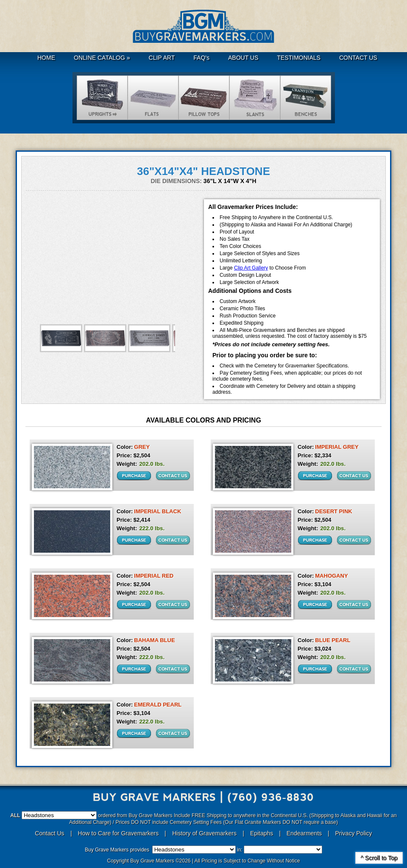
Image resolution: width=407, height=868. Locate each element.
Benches (306, 98)
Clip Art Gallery (251, 268)
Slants (255, 98)
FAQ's (201, 58)
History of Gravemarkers (204, 833)
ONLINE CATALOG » (102, 58)
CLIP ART (162, 58)
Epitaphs (262, 833)
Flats (153, 98)
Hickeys (204, 98)
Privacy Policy (353, 833)
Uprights (102, 98)
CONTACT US (358, 58)
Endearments (304, 833)
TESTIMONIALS (299, 58)
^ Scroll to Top (379, 858)
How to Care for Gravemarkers (119, 833)
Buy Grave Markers (203, 26)
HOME (46, 58)
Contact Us (49, 833)
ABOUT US (243, 58)
